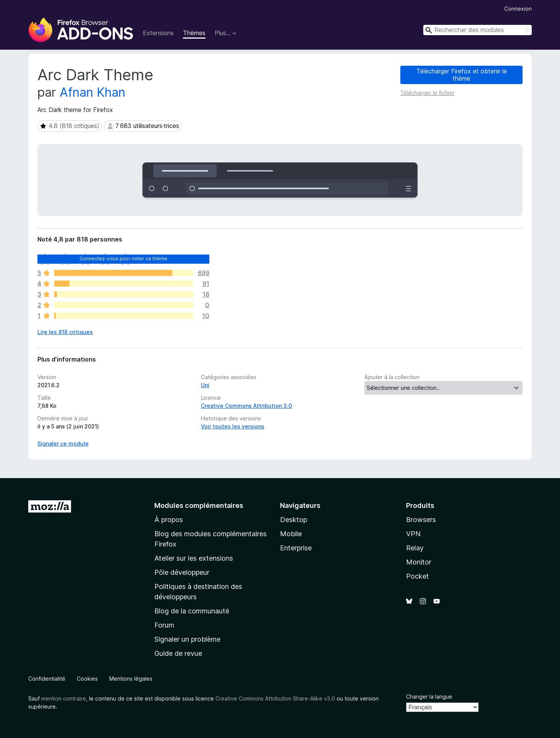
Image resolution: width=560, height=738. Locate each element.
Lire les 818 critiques (65, 332)
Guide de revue (178, 653)
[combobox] (477, 30)
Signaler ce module (63, 444)
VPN (413, 534)
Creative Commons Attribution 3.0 (246, 406)
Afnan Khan (92, 92)
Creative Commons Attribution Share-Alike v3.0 (275, 698)
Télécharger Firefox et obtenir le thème (462, 75)
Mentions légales (131, 679)
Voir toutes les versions (233, 426)
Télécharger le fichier (427, 93)
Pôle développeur (182, 572)
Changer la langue (429, 697)
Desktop (294, 520)
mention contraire (64, 698)
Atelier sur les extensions (194, 558)
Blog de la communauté (192, 611)
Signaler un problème (187, 639)
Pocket (418, 576)
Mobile (291, 534)
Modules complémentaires (199, 505)
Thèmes (194, 33)
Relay (415, 548)
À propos (169, 520)
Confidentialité (47, 679)
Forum (164, 625)
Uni (205, 385)
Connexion (518, 9)
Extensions (158, 33)
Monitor (419, 562)
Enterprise (296, 548)
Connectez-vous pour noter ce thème (123, 259)
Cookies (87, 679)
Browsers (421, 520)
